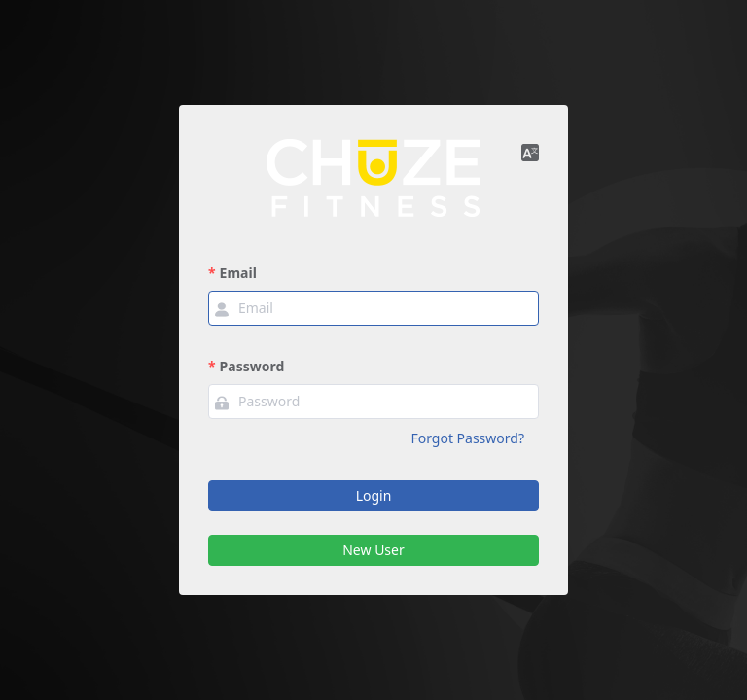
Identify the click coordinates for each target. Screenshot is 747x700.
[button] (530, 152)
